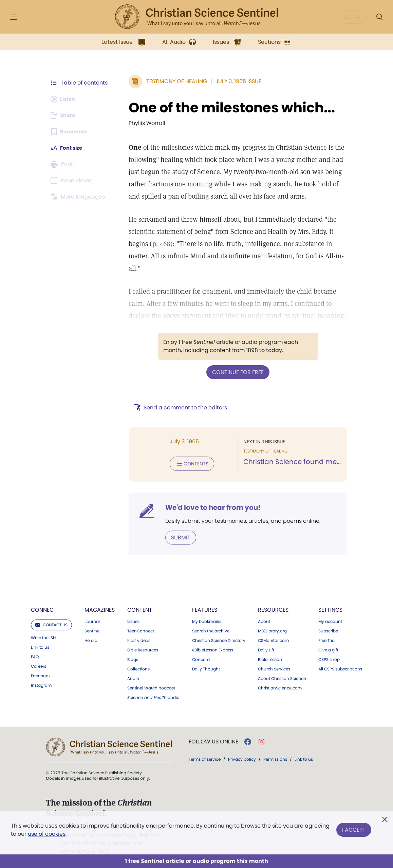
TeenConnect (141, 630)
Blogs (133, 658)
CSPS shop (329, 658)
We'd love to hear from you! (210, 506)
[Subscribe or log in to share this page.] (64, 115)
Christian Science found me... (290, 462)
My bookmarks (207, 620)
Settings (330, 608)
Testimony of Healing (173, 81)
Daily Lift (266, 649)
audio (153, 696)
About (264, 620)
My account (330, 620)
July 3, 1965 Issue (235, 81)
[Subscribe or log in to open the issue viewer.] (73, 181)
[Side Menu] (14, 17)
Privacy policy (242, 758)
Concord (201, 658)
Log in (352, 17)
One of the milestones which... (228, 108)
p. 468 (158, 244)
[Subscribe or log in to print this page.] (63, 164)
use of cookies (47, 834)
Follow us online (213, 740)
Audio (133, 677)
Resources (273, 608)
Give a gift (328, 649)
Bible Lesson (270, 658)
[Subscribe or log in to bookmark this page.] (70, 132)
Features (205, 608)
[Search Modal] (379, 17)
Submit (177, 536)
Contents (189, 463)
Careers (39, 665)
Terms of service (205, 758)
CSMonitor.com (273, 639)
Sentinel (92, 630)
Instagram (41, 684)
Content (140, 608)
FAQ (35, 655)
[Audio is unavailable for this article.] (64, 99)
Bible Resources (143, 649)
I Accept (354, 828)
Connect (44, 608)
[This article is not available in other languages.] (79, 197)
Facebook (41, 675)
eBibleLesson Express (213, 649)
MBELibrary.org (272, 630)
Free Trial (327, 639)
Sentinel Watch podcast (151, 687)
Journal (92, 620)
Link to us (40, 646)
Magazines (100, 608)
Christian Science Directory (219, 639)
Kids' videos (139, 639)
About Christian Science (282, 677)
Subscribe (328, 630)
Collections (138, 668)
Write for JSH (43, 636)
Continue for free (236, 372)
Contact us (51, 623)
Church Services (274, 668)
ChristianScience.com (280, 687)
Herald (91, 639)
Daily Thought (206, 668)
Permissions (275, 758)
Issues (133, 620)
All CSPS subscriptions (340, 668)
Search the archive (211, 630)
